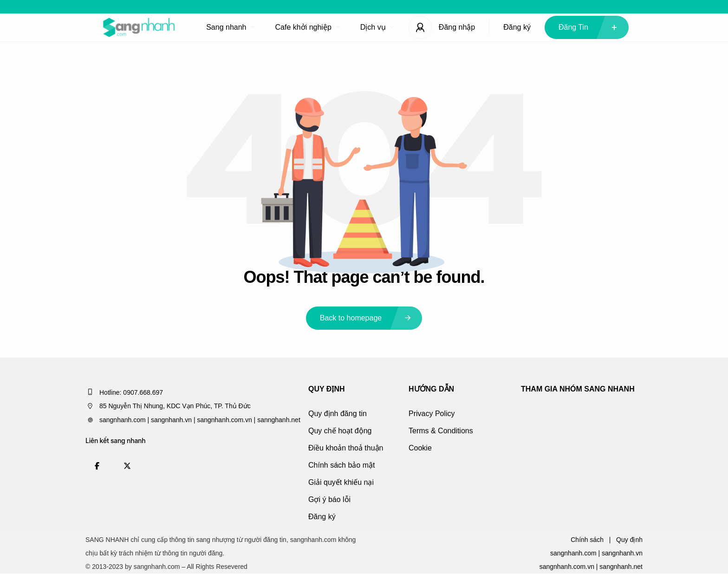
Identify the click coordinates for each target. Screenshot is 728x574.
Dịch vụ (377, 27)
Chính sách (587, 540)
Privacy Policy (432, 414)
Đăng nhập (457, 27)
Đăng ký (517, 27)
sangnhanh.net (621, 567)
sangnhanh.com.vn (567, 567)
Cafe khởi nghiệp (307, 27)
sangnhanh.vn (622, 553)
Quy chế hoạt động (340, 431)
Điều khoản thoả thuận (346, 448)
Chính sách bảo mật (341, 465)
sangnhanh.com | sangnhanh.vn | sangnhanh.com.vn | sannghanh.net (200, 420)
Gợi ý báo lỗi (329, 499)
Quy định (629, 540)
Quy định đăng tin (338, 414)
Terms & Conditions (441, 431)
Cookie (420, 448)
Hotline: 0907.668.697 (131, 392)
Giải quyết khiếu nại (341, 482)
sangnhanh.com (573, 553)
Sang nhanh (230, 27)
